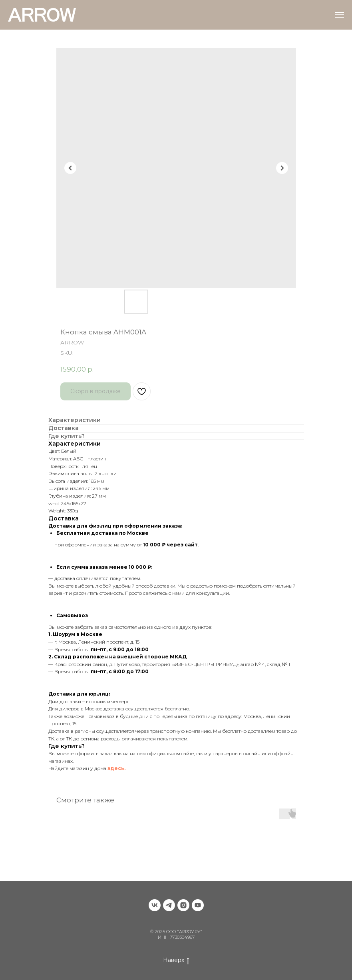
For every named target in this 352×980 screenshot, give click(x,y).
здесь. (116, 768)
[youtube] (198, 905)
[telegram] (169, 905)
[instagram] (183, 905)
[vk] (155, 905)
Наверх (176, 960)
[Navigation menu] (340, 15)
